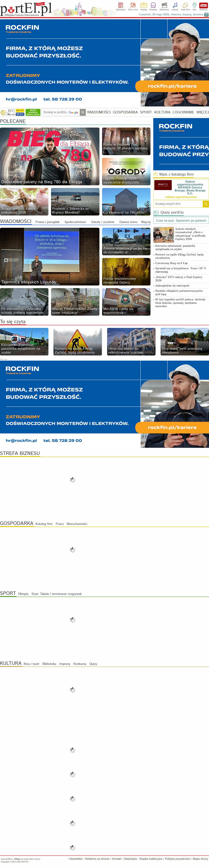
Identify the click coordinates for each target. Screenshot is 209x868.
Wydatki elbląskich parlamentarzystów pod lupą (179, 293)
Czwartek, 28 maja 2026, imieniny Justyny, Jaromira (171, 15)
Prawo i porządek (48, 222)
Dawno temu (128, 222)
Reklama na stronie (97, 859)
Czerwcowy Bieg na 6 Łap (172, 263)
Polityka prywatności (178, 859)
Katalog (144, 10)
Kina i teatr (32, 664)
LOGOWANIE (183, 112)
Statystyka (130, 859)
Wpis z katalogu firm (173, 175)
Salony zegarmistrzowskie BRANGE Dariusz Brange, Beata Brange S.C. (190, 188)
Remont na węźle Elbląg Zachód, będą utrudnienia (179, 256)
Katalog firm (44, 524)
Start (35, 594)
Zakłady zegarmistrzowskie (181, 197)
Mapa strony (200, 859)
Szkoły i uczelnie (103, 222)
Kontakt (117, 859)
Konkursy (80, 664)
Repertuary (164, 10)
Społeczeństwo (75, 222)
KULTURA (162, 112)
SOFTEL (25, 862)
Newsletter (76, 859)
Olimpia (23, 594)
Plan (194, 10)
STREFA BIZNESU (20, 454)
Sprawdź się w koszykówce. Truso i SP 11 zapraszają (181, 270)
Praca (60, 524)
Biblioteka (49, 664)
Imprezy (175, 10)
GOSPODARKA (125, 112)
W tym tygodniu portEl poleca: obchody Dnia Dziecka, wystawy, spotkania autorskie (180, 303)
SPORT (146, 112)
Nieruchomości (77, 524)
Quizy (93, 664)
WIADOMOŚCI (99, 112)
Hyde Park (185, 10)
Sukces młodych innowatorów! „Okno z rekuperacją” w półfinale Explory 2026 (190, 234)
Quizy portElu (168, 213)
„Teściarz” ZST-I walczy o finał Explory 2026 (179, 279)
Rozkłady (153, 10)
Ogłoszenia (121, 10)
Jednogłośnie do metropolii (172, 286)
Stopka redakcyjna (151, 859)
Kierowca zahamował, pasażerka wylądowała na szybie (175, 248)
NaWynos (204, 5)
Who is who (133, 10)
